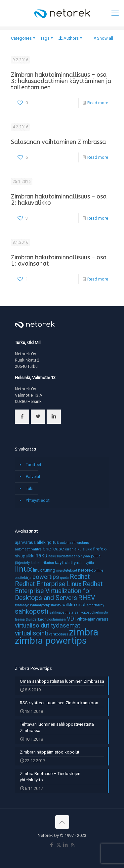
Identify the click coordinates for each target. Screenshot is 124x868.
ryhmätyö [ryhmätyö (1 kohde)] (22, 605)
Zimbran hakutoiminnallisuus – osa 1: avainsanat (59, 260)
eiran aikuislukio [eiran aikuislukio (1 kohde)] (79, 549)
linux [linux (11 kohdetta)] (23, 569)
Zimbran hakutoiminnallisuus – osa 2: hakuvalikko (59, 200)
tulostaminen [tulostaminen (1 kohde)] (56, 619)
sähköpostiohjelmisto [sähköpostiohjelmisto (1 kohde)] (91, 612)
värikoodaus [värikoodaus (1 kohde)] (59, 634)
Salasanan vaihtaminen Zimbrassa (58, 142)
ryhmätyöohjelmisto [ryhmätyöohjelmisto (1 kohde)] (45, 605)
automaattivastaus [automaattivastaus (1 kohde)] (74, 543)
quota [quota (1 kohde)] (64, 578)
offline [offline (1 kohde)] (99, 570)
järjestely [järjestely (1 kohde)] (22, 563)
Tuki (30, 488)
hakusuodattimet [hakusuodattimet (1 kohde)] (62, 556)
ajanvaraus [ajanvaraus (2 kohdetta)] (25, 542)
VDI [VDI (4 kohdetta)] (71, 619)
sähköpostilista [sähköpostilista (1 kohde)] (61, 612)
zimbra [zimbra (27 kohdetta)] (84, 632)
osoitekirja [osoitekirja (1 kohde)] (23, 578)
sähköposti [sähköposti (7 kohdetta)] (32, 611)
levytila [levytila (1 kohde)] (88, 563)
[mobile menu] (115, 13)
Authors (71, 38)
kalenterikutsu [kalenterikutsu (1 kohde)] (42, 563)
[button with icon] (22, 417)
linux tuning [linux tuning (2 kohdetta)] (44, 570)
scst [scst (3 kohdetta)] (81, 605)
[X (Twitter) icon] (59, 845)
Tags (47, 38)
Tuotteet (34, 465)
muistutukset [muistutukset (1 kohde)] (67, 570)
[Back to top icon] (62, 822)
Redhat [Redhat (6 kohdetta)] (80, 577)
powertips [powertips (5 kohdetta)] (46, 577)
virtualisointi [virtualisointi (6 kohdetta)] (31, 633)
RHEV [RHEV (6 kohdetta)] (86, 598)
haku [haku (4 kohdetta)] (41, 555)
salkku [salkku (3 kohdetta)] (68, 605)
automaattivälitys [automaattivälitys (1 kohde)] (28, 549)
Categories (23, 38)
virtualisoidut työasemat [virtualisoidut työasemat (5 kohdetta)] (47, 626)
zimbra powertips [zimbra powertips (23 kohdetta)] (51, 641)
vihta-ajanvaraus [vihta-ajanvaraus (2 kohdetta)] (93, 619)
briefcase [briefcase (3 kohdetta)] (53, 549)
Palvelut (33, 477)
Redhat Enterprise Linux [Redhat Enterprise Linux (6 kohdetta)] (48, 584)
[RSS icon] (73, 845)
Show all (103, 38)
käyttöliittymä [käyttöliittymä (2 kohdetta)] (68, 562)
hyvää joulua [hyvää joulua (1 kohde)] (91, 556)
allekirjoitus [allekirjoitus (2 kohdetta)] (48, 542)
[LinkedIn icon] (66, 845)
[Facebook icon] (52, 845)
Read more (98, 103)
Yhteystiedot (38, 500)
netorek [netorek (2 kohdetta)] (85, 570)
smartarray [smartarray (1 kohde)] (95, 605)
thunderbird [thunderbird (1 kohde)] (35, 619)
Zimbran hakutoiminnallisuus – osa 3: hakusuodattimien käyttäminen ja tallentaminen (61, 81)
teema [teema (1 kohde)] (20, 619)
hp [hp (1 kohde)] (78, 556)
